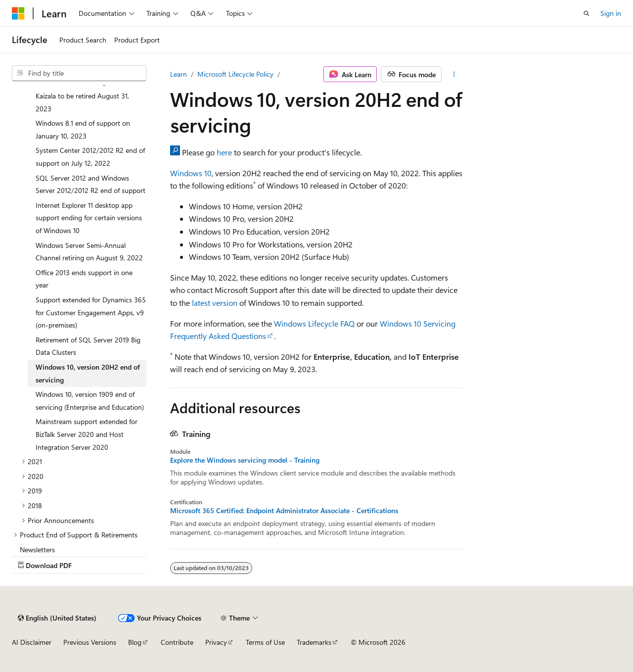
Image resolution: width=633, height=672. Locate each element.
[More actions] (454, 74)
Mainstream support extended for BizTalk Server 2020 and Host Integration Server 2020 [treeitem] (87, 434)
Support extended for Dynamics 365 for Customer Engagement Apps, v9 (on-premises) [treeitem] (91, 312)
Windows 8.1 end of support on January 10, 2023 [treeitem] (83, 129)
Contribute (177, 642)
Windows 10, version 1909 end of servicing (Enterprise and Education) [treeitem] (90, 401)
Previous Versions (90, 642)
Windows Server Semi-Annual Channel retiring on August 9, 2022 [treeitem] (89, 252)
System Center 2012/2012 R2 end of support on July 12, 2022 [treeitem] (90, 157)
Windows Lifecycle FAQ (314, 323)
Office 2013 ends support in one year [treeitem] (84, 279)
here (224, 152)
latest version (215, 303)
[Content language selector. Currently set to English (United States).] (57, 618)
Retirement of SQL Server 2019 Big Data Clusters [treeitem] (88, 346)
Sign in (611, 13)
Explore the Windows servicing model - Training (245, 460)
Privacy (216, 642)
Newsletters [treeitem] (37, 550)
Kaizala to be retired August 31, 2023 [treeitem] (82, 102)
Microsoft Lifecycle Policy (235, 74)
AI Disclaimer (32, 642)
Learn (179, 74)
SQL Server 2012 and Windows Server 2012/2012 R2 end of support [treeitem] (90, 184)
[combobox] (79, 73)
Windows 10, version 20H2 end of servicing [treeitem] (88, 373)
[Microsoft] (18, 13)
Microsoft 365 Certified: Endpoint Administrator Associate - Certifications (284, 511)
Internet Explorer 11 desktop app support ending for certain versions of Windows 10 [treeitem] (89, 218)
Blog (135, 642)
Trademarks (314, 642)
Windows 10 (191, 173)
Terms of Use (265, 642)
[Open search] (587, 13)
